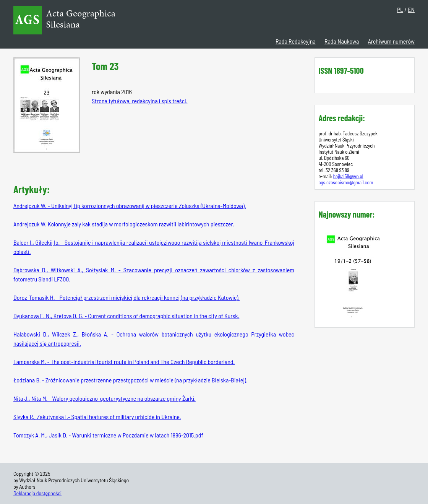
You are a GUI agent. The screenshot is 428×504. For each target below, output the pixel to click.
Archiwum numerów (391, 41)
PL (400, 9)
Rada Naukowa (342, 41)
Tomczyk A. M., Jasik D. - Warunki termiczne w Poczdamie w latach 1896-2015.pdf (108, 435)
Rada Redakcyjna (296, 41)
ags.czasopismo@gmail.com (346, 182)
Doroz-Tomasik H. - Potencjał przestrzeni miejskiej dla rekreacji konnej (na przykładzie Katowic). (126, 297)
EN (411, 9)
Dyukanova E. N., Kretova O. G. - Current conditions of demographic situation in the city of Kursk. (126, 316)
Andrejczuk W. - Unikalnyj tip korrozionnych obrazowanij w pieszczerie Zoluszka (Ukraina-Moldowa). (130, 206)
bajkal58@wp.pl (348, 176)
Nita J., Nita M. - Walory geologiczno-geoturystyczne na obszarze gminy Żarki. (105, 398)
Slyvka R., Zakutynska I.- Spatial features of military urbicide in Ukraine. (97, 417)
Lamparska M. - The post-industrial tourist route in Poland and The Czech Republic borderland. (124, 362)
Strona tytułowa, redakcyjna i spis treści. (140, 101)
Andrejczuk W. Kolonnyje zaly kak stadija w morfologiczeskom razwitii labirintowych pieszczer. (124, 224)
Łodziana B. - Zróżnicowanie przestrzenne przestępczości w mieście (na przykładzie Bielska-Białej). (131, 380)
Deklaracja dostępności (37, 493)
